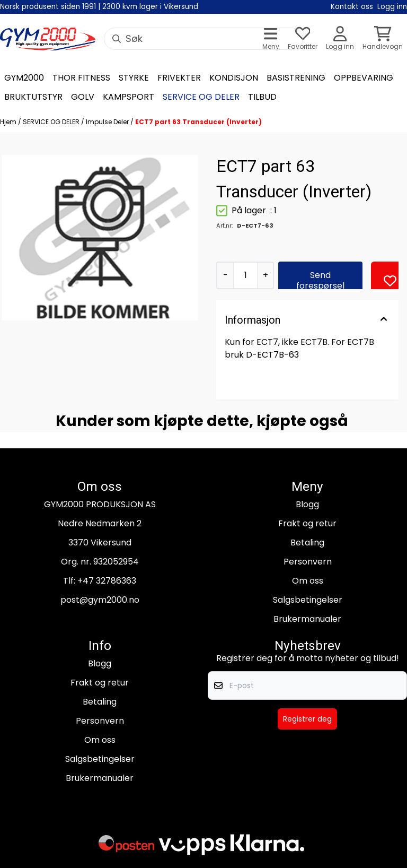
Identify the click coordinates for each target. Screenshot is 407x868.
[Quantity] (245, 275)
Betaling (307, 542)
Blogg (307, 504)
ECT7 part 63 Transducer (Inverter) (198, 122)
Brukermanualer (307, 619)
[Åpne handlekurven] (383, 39)
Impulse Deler (108, 122)
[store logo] (48, 39)
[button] (390, 281)
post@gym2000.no (100, 600)
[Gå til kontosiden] (340, 39)
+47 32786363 (107, 581)
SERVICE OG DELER (52, 122)
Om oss (308, 581)
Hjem (9, 122)
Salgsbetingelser (308, 600)
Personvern (308, 562)
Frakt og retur (307, 523)
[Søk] (203, 39)
